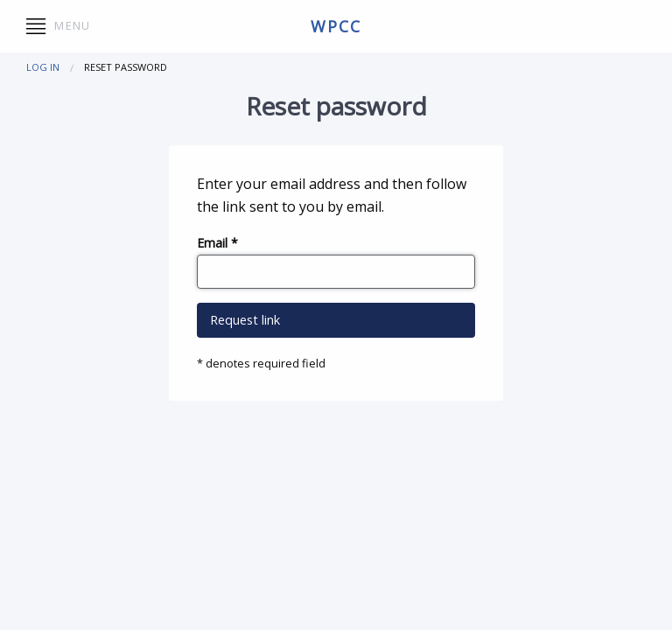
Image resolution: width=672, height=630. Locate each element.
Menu (58, 26)
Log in (43, 67)
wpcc (336, 26)
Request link (245, 320)
